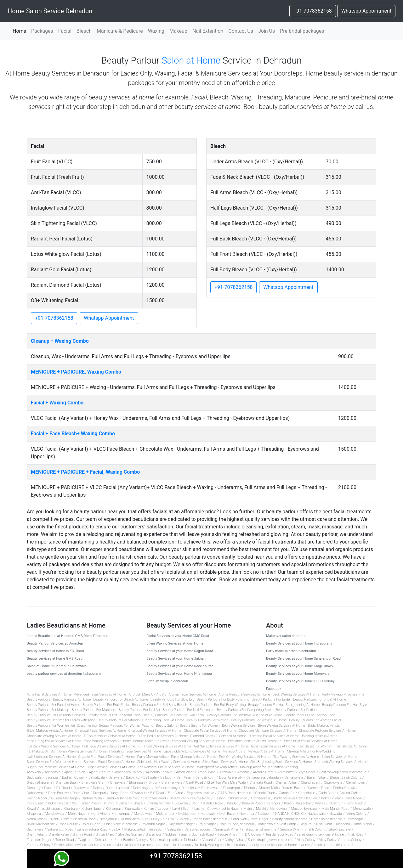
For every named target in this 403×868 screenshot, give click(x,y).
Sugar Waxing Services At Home (111, 767)
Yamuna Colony (350, 840)
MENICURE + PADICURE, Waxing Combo (76, 372)
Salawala (174, 829)
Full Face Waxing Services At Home (109, 746)
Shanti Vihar (36, 834)
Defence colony (166, 788)
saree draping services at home (320, 834)
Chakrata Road (261, 783)
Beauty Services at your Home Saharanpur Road (303, 659)
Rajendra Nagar (153, 824)
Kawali (320, 803)
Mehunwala (362, 809)
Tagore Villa (226, 834)
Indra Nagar (353, 798)
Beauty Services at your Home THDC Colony (300, 681)
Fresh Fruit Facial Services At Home (311, 741)
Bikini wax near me (41, 824)
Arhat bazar (286, 772)
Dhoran (250, 788)
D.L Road (63, 788)
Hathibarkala (260, 798)
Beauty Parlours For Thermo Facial (310, 715)
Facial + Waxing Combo (57, 403)
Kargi (288, 803)
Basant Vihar (317, 778)
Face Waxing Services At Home (108, 741)
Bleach (84, 31)
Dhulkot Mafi (268, 788)
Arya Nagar (307, 772)
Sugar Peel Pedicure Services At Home (56, 767)
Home (21, 31)
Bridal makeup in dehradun (167, 681)
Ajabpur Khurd (100, 772)
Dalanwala (82, 788)
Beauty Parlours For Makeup (48, 710)
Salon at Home (191, 60)
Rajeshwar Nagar (182, 824)
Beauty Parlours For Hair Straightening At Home (284, 705)
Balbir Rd (133, 778)
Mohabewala (54, 814)
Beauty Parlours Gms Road (190, 798)
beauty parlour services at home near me (279, 845)
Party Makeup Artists (153, 757)
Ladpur (163, 809)
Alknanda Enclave (159, 772)
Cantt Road (195, 783)
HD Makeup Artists (41, 751)
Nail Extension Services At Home (51, 757)
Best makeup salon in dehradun (343, 772)
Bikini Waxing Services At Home (282, 726)
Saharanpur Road (60, 829)
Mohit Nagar (77, 814)
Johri (196, 803)
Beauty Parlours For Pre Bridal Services (56, 715)
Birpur (153, 783)
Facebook (274, 689)
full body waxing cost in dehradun (220, 845)
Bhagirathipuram (39, 783)
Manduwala (279, 809)
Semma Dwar (290, 829)
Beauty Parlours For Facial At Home (53, 705)
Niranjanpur (108, 819)
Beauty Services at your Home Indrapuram (299, 643)
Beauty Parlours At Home (72, 699)
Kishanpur (114, 809)
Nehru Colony (356, 814)
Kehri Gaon (355, 803)
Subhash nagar (177, 834)
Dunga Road (119, 793)
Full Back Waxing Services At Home (53, 746)
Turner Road (65, 840)
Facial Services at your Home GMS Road (178, 636)
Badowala (34, 778)
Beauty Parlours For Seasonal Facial (114, 715)
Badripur (52, 778)
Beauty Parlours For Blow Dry (172, 699)
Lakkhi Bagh (181, 809)
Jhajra (138, 803)
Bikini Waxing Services (239, 726)
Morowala (208, 814)
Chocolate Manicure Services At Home (267, 731)
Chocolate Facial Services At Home (210, 731)
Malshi (261, 809)
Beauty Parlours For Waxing (208, 720)
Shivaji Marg (105, 834)
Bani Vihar (184, 778)
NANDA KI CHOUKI (289, 814)
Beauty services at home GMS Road (55, 659)
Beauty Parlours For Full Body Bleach (159, 705)
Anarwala (227, 772)
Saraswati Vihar (227, 829)
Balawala (115, 778)
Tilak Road (355, 834)
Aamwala (34, 772)
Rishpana (343, 824)
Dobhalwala (36, 793)
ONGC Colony (178, 819)
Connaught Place (40, 788)
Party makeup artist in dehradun (291, 651)
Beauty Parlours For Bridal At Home (320, 699)
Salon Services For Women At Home (54, 762)
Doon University (231, 778)
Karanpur (273, 803)
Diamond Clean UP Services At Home (218, 736)
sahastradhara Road (92, 829)
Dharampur (232, 788)
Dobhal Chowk (344, 788)
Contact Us (241, 31)
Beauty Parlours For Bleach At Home (120, 699)
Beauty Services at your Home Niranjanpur (179, 674)
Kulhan (149, 809)
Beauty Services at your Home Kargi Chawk (300, 666)
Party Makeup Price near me (343, 694)
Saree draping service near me (270, 840)
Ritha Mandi (363, 824)
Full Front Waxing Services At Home (165, 746)
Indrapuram (36, 803)
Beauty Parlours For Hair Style (344, 705)
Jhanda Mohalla (158, 803)
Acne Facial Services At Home (49, 694)
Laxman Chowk (206, 809)
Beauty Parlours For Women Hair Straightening (62, 726)
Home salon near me (327, 819)
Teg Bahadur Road (279, 834)
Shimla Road (82, 834)
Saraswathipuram (198, 829)
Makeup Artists (234, 751)
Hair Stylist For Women (315, 746)
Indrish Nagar (58, 803)
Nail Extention (208, 31)
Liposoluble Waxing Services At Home (192, 751)
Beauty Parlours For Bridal (271, 699)
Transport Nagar (39, 840)
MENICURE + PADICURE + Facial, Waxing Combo (85, 472)
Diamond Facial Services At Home (274, 736)
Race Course (68, 824)
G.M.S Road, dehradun (235, 793)
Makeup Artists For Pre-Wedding (311, 751)
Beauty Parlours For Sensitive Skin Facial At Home (244, 715)
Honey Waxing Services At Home (82, 751)
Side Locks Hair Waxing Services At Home (169, 762)
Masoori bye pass (304, 809)
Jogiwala (181, 803)
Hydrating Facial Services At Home (135, 751)
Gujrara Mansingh (64, 798)
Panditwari (239, 819)
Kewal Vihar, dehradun (43, 809)
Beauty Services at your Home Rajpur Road (180, 651)
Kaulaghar (304, 803)
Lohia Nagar (230, 809)
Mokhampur (165, 814)
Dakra (98, 788)
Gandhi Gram (265, 793)
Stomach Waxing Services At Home (341, 762)
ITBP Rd (108, 803)
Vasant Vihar (212, 840)
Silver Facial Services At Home (225, 762)
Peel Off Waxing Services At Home (245, 757)
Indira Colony (331, 798)
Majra (248, 809)
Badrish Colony (73, 778)
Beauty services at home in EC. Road (55, 651)
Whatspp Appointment (366, 11)
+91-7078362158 (312, 11)
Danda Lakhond (117, 788)
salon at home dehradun (332, 845)
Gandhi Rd (287, 793)
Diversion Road (318, 788)
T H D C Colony (250, 834)
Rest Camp (288, 824)
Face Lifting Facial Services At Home (54, 741)
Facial (65, 31)
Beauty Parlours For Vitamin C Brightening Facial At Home (141, 720)
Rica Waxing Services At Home (296, 757)
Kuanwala (132, 809)
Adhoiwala (53, 772)
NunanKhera (130, 819)
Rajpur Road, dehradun (237, 824)
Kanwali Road (252, 803)
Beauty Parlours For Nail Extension (189, 710)
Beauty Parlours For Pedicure (298, 710)
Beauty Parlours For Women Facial (315, 720)
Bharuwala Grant (94, 783)
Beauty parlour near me (290, 819)
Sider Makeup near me (121, 824)
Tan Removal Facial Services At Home (166, 767)
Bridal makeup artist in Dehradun (174, 840)
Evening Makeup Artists (320, 736)
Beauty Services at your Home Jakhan (176, 659)
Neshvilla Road (85, 819)
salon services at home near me (127, 845)
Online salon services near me (77, 845)
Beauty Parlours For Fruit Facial (106, 705)
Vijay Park (327, 840)
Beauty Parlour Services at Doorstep (55, 643)
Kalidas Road (213, 803)
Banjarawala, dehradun (264, 778)
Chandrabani (311, 783)
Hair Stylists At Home (351, 746)
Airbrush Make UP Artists (148, 694)
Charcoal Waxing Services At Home (155, 731)
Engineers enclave (201, 793)
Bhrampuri (137, 783)
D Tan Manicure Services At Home (110, 736)
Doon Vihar (81, 793)
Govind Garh (349, 793)
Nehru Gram (60, 819)
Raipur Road (91, 824)
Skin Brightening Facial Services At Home (281, 762)
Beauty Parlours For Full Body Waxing (218, 705)
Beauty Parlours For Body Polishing (223, 699)
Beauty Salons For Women (200, 726)
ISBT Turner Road (85, 803)
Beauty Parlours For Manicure (94, 710)
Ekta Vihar (175, 793)
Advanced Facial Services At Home (100, 694)
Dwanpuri (139, 793)
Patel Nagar (260, 819)
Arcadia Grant (263, 772)
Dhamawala (210, 788)
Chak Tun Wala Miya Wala (226, 783)
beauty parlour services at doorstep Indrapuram (64, 674)
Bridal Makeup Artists (324, 726)
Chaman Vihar (287, 783)
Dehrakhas (189, 788)
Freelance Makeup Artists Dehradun (255, 741)
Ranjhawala (267, 824)
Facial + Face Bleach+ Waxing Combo (73, 434)
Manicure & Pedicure (120, 31)
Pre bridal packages (302, 31)
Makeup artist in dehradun (144, 829)
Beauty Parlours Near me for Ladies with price (61, 720)
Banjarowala (294, 778)
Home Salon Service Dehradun (50, 11)
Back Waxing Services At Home (296, 694)
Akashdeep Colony (128, 772)
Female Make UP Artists (151, 741)
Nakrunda (247, 814)
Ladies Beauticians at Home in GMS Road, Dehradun (68, 636)
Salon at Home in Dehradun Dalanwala (57, 666)
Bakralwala (97, 778)
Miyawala (34, 814)
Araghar (243, 772)
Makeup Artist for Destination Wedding (269, 767)
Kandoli (233, 803)
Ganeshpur (307, 793)
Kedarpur (336, 803)
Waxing (156, 31)
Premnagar (355, 819)
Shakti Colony (315, 829)
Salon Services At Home (339, 757)
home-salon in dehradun (173, 845)
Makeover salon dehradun (286, 636)
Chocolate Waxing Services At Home (54, 736)
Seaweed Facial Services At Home (109, 762)
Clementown (355, 783)
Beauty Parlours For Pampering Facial (245, 710)
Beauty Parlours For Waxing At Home (259, 720)
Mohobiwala (143, 814)
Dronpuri (99, 793)
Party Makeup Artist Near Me (295, 798)
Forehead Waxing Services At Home (199, 741)
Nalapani (264, 814)
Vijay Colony (306, 840)
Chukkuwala (333, 783)
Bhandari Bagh (67, 783)
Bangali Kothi (205, 778)
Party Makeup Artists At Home (194, 757)
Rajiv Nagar (207, 824)
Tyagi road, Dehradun (94, 840)
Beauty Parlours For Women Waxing (126, 726)
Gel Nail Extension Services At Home (221, 746)
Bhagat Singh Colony (346, 778)
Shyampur (153, 834)
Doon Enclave (58, 793)
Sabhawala (35, 829)
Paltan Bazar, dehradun (210, 819)
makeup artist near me (259, 829)
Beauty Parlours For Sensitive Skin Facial (174, 715)
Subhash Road (203, 834)
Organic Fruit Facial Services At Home (106, 757)
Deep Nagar (142, 788)
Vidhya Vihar (235, 840)
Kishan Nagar (92, 809)
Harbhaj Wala (92, 798)
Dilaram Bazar (292, 788)
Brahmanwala (172, 783)
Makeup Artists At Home (266, 751)
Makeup (178, 31)
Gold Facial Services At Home (273, 746)
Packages (42, 31)
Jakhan (124, 803)
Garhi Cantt (327, 793)
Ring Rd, (306, 824)
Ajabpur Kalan (75, 772)
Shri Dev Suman (130, 834)
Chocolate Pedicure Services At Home (327, 731)
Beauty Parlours (39, 699)
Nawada (336, 814)
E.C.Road (157, 793)
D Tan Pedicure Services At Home (163, 736)
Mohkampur (121, 814)
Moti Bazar (227, 814)
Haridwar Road (154, 798)
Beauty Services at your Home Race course (180, 666)
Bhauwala (118, 783)
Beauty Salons (167, 726)
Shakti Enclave (340, 829)
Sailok (116, 829)
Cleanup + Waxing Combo (60, 341)
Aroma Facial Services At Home (192, 694)
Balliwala (150, 778)
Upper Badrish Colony (130, 840)
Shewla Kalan (59, 834)
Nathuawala (317, 814)
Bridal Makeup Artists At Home (50, 731)
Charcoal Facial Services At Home (101, 731)
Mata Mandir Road (335, 809)
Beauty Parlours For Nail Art (139, 710)
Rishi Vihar (324, 824)
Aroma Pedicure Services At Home (244, 694)
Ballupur (167, 778)
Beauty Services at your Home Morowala (298, 674)
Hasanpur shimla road (231, 798)
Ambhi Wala (206, 772)
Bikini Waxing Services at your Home (175, 643)
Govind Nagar (37, 798)
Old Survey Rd (154, 819)
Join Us (267, 31)
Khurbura (71, 809)
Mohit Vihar (99, 814)
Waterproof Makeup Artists (217, 767)
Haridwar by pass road (123, 798)
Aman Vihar (185, 772)
